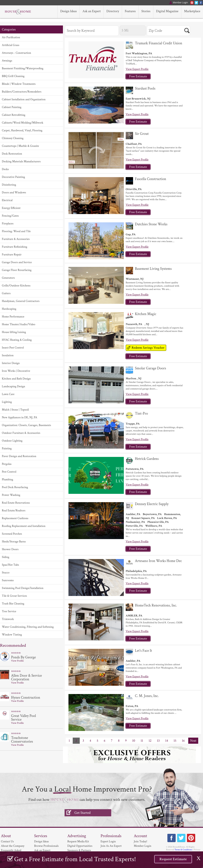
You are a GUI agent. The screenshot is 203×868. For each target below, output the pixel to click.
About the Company (13, 846)
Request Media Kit (78, 841)
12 (150, 741)
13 (158, 741)
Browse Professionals (46, 846)
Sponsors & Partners (79, 850)
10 (134, 741)
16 (183, 741)
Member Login (143, 846)
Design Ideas (41, 841)
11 (142, 741)
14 (167, 741)
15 (175, 741)
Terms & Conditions (183, 850)
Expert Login (108, 841)
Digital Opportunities (80, 846)
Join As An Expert (111, 846)
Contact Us (7, 841)
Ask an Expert (42, 850)
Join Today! (140, 841)
